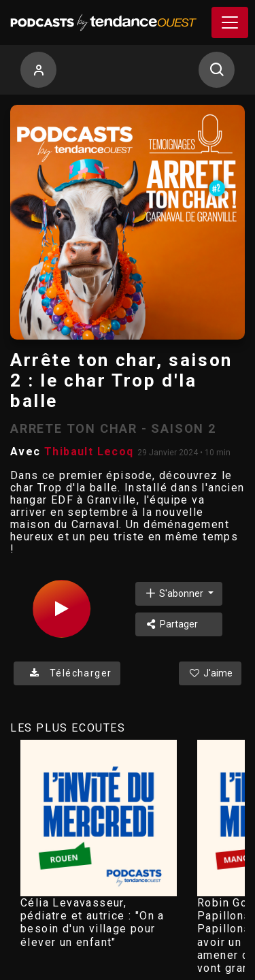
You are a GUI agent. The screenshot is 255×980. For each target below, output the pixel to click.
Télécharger (67, 673)
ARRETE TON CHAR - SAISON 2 (113, 428)
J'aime (210, 673)
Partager (171, 624)
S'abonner (175, 593)
